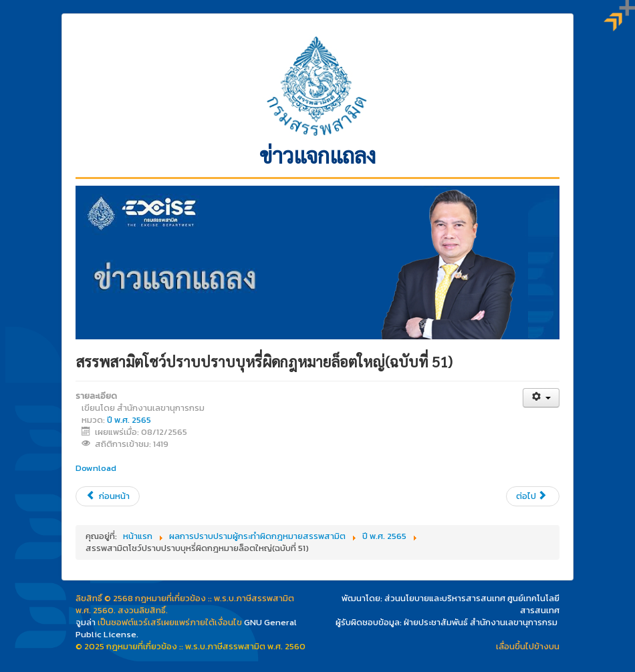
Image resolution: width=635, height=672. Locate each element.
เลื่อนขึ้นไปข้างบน (528, 646)
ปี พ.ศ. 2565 (129, 420)
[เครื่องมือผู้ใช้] (541, 398)
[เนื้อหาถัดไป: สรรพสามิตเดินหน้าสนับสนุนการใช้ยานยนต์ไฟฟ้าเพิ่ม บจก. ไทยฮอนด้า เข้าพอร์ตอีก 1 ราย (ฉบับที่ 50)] (533, 496)
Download (96, 468)
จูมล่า (86, 622)
